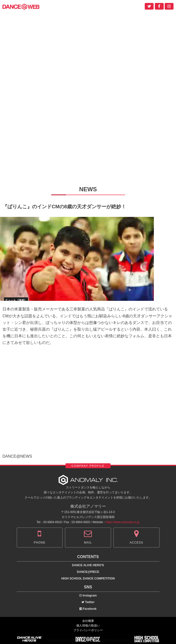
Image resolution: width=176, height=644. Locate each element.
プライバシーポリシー (88, 630)
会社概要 (88, 621)
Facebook (88, 609)
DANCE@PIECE (88, 572)
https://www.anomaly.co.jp (123, 522)
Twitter (88, 602)
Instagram (88, 596)
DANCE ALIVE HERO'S (88, 565)
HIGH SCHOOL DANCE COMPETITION (88, 579)
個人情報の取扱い (88, 626)
